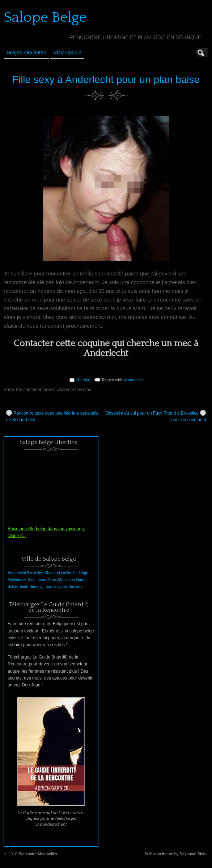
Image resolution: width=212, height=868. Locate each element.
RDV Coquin (67, 53)
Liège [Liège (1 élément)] (84, 573)
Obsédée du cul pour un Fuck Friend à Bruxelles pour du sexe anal (156, 416)
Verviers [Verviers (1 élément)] (76, 586)
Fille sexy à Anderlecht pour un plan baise (106, 80)
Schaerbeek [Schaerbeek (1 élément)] (18, 586)
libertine (83, 380)
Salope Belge (45, 17)
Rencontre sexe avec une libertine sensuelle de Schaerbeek (52, 416)
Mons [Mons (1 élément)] (52, 580)
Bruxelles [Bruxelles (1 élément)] (35, 573)
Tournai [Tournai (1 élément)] (50, 586)
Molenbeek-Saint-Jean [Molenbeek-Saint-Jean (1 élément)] (27, 580)
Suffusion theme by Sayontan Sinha (176, 854)
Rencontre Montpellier (38, 854)
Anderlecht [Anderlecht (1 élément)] (17, 573)
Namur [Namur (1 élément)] (82, 580)
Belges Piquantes (26, 53)
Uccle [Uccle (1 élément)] (63, 586)
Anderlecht (133, 380)
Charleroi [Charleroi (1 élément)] (52, 573)
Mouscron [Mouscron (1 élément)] (66, 580)
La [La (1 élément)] (76, 573)
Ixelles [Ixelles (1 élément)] (67, 573)
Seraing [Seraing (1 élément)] (36, 586)
